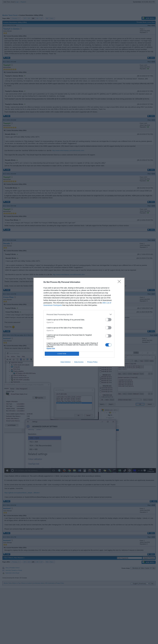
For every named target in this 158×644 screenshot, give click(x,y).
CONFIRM (62, 354)
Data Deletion (66, 362)
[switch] (108, 320)
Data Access (79, 362)
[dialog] (79, 322)
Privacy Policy (92, 362)
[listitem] (79, 314)
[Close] (120, 282)
